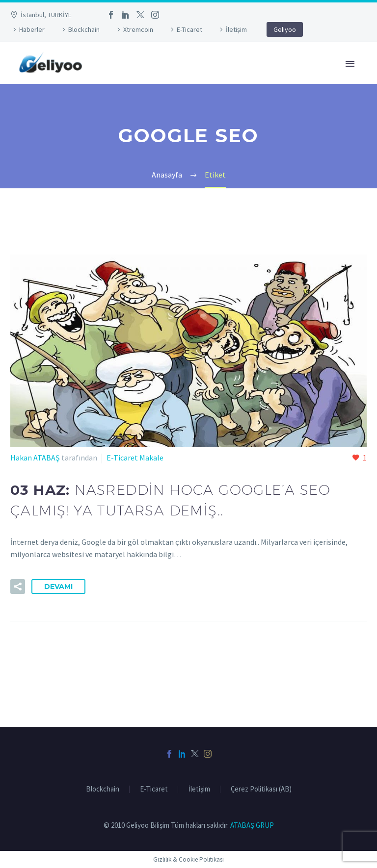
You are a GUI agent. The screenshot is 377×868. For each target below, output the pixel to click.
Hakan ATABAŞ (35, 458)
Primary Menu (350, 64)
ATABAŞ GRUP (252, 825)
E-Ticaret (189, 29)
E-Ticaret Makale (135, 458)
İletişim (236, 29)
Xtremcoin (138, 29)
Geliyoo (285, 29)
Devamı (58, 587)
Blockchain (84, 29)
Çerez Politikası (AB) (261, 789)
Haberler (32, 29)
